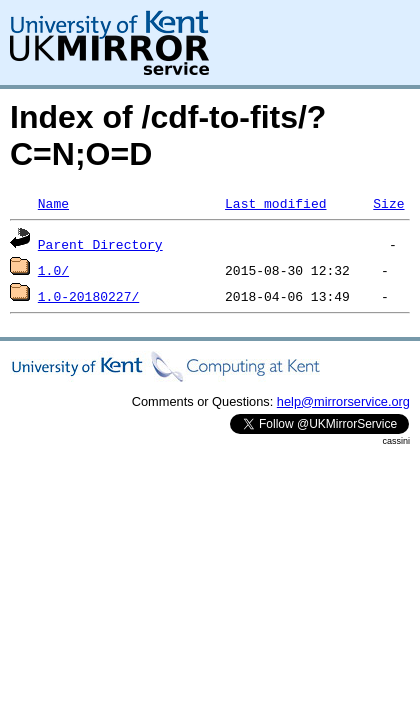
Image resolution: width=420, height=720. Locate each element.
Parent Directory (100, 244)
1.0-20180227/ (88, 296)
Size (388, 203)
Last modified (275, 203)
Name (53, 203)
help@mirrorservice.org (343, 401)
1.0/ (53, 270)
